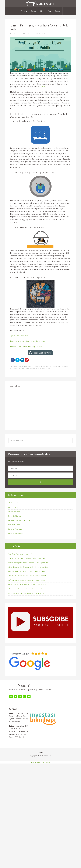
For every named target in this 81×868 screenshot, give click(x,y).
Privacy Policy (47, 762)
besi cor (45, 366)
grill (16, 369)
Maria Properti (40, 4)
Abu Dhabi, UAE (13, 503)
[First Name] (40, 468)
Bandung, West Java (15, 529)
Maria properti (47, 369)
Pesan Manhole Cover (42, 353)
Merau (10, 533)
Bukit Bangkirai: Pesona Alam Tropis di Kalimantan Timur (27, 571)
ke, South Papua (18, 533)
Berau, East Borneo (15, 516)
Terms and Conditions (36, 762)
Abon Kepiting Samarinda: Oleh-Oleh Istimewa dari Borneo (27, 589)
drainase (65, 366)
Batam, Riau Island (14, 525)
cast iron (51, 366)
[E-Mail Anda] (40, 475)
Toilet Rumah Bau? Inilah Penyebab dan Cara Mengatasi (27, 558)
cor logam (58, 366)
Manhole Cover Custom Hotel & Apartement (26, 347)
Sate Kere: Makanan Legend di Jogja (20, 554)
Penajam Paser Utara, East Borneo (20, 520)
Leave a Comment (39, 33)
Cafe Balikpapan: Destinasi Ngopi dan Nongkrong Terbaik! (27, 580)
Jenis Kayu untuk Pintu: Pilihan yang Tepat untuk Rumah (26, 593)
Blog (20, 366)
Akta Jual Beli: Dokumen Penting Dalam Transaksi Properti (27, 576)
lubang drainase (30, 369)
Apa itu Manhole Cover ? (19, 336)
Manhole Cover (27, 366)
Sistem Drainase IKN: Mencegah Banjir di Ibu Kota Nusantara (28, 567)
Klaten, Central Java (15, 507)
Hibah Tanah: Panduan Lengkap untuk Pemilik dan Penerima (28, 585)
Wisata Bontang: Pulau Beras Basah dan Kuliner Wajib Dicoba (28, 563)
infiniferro (21, 369)
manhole (39, 369)
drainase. (42, 87)
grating (13, 369)
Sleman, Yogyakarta (15, 512)
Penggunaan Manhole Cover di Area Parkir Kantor (28, 341)
